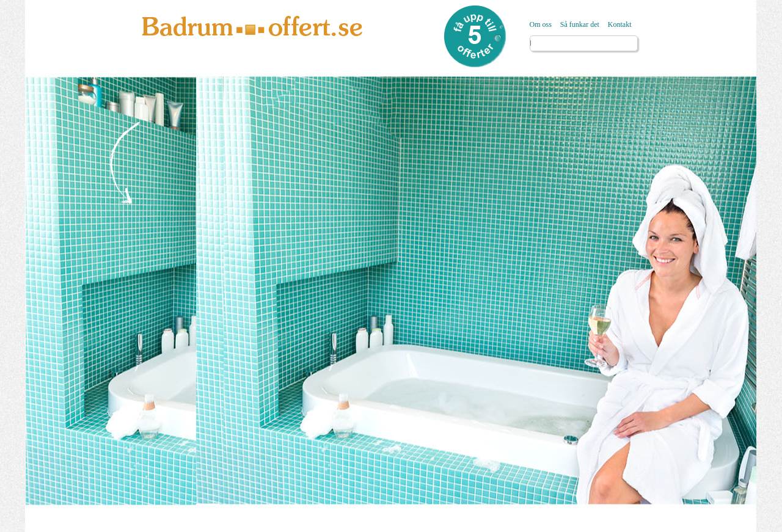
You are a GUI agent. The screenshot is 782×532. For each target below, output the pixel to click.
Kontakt (620, 24)
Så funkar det (580, 24)
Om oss (541, 24)
